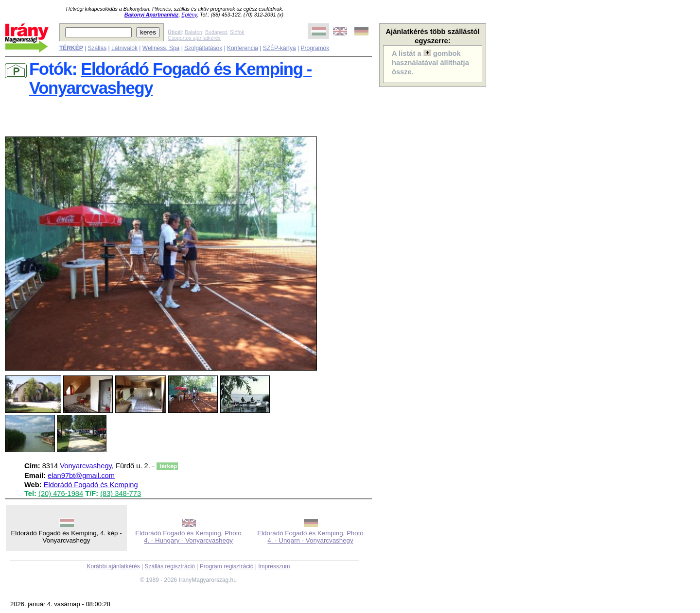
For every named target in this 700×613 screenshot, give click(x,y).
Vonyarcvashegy (86, 466)
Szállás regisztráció (170, 566)
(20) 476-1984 (61, 494)
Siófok (237, 32)
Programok (315, 48)
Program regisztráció (227, 566)
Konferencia (243, 48)
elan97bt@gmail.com (81, 476)
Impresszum (274, 566)
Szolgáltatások (203, 48)
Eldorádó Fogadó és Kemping (91, 485)
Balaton (193, 32)
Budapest (216, 32)
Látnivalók (124, 48)
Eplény (189, 15)
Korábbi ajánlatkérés (113, 566)
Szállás (97, 48)
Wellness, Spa (161, 48)
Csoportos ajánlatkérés (194, 38)
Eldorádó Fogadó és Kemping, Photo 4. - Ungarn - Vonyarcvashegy (310, 537)
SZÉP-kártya (280, 48)
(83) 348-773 (121, 494)
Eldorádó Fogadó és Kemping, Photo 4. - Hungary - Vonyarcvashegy (188, 537)
